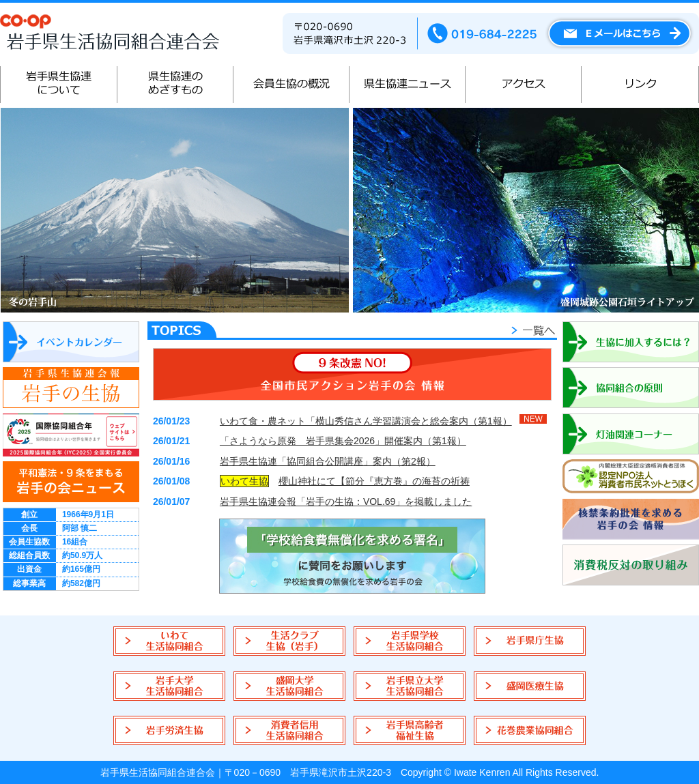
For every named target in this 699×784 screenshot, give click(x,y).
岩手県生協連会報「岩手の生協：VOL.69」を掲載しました (346, 502)
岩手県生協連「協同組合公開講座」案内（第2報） (328, 461)
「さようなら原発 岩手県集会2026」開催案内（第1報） (343, 441)
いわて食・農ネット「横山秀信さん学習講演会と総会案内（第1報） (366, 421)
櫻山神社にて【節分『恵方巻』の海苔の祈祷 (374, 481)
